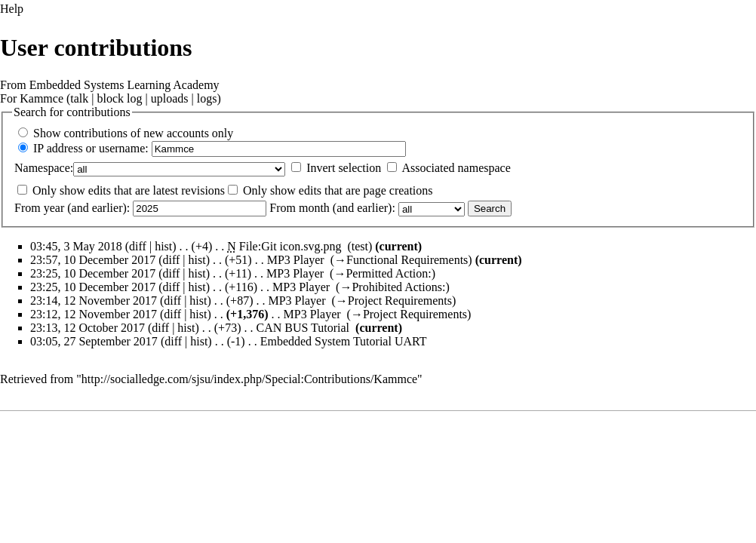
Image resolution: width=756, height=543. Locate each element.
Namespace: (44, 168)
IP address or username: (91, 148)
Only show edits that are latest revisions (129, 190)
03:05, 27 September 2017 (94, 341)
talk (79, 98)
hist (163, 246)
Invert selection (344, 168)
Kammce (41, 98)
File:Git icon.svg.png (290, 246)
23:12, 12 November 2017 (94, 314)
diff (172, 260)
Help (12, 9)
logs (207, 98)
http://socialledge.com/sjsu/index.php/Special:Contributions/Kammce (249, 379)
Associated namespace (456, 168)
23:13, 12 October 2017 (88, 328)
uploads (170, 98)
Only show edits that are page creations (338, 190)
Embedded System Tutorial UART (344, 341)
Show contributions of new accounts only (133, 133)
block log (120, 98)
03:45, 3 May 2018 (76, 246)
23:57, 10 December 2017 (93, 260)
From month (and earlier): (332, 208)
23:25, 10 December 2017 (93, 273)
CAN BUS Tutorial (303, 328)
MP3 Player (296, 260)
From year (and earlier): (72, 208)
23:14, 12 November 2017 (94, 301)
